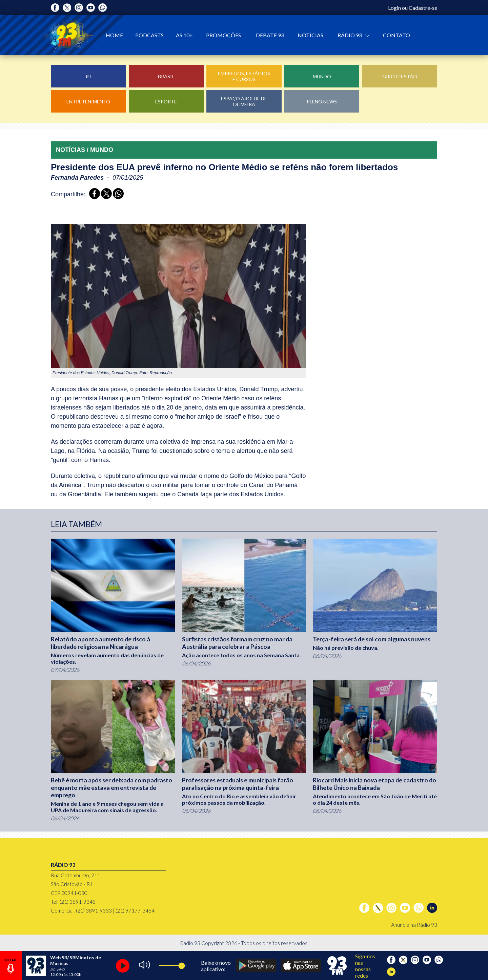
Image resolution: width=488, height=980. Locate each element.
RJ (88, 76)
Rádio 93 (350, 35)
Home (114, 35)
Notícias (310, 35)
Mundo (322, 76)
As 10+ (184, 35)
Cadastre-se (423, 8)
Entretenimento (88, 102)
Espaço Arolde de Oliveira (244, 101)
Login (394, 8)
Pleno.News (322, 102)
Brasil (166, 76)
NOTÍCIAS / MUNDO (85, 150)
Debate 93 (270, 35)
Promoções (223, 35)
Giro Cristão (400, 76)
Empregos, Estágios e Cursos (244, 76)
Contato (396, 35)
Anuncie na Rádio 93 (414, 925)
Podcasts (149, 35)
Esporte (166, 102)
